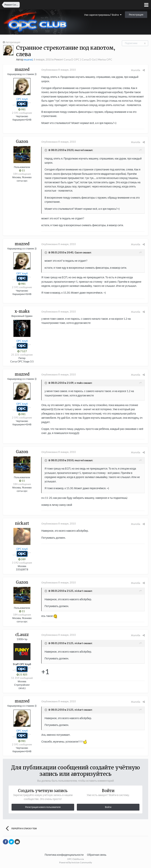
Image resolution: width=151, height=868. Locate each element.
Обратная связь (97, 855)
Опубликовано (58, 70)
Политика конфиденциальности (64, 855)
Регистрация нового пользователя (43, 807)
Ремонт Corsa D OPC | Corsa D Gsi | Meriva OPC (83, 59)
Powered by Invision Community (76, 862)
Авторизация (13, 42)
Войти (108, 807)
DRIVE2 (22, 688)
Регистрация (136, 15)
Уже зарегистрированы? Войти (103, 15)
